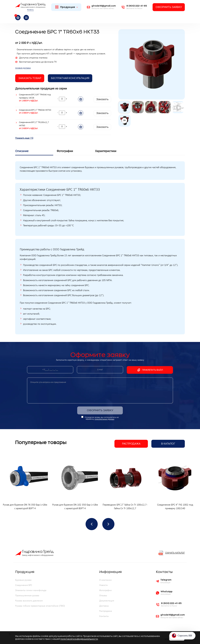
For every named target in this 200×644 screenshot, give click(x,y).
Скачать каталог (172, 553)
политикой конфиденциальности (79, 639)
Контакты (104, 616)
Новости (103, 585)
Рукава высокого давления (29, 601)
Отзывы (103, 596)
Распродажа (131, 444)
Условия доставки (23, 68)
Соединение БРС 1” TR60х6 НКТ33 (35, 110)
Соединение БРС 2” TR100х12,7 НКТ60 (34, 124)
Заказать (102, 99)
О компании (105, 580)
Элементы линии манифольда (31, 590)
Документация (107, 601)
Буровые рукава (23, 580)
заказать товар (30, 78)
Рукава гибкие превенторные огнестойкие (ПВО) (40, 606)
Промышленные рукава (27, 596)
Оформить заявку (169, 7)
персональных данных (104, 419)
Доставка (104, 606)
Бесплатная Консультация (70, 78)
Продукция (67, 7)
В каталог (168, 444)
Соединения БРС (24, 585)
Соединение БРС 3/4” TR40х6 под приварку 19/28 (35, 96)
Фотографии (105, 590)
